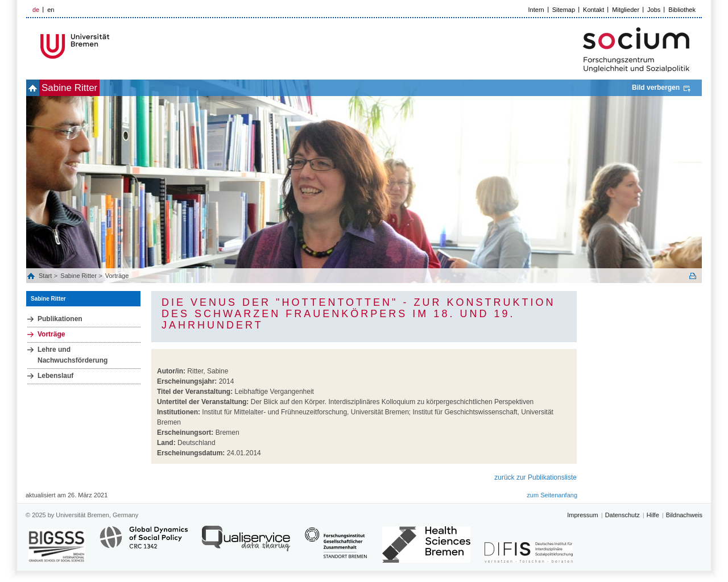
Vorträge (117, 276)
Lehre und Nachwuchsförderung (73, 355)
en (51, 10)
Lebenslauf (55, 376)
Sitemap (564, 10)
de (36, 10)
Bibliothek (682, 10)
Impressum (582, 515)
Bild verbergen (656, 88)
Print (693, 276)
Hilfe (653, 515)
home (39, 88)
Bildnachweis (684, 515)
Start (46, 276)
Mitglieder (626, 10)
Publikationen (60, 319)
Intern (536, 10)
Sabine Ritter (88, 88)
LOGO (113, 46)
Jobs (654, 10)
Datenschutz (622, 515)
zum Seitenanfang (552, 495)
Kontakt (593, 10)
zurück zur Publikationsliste (535, 477)
